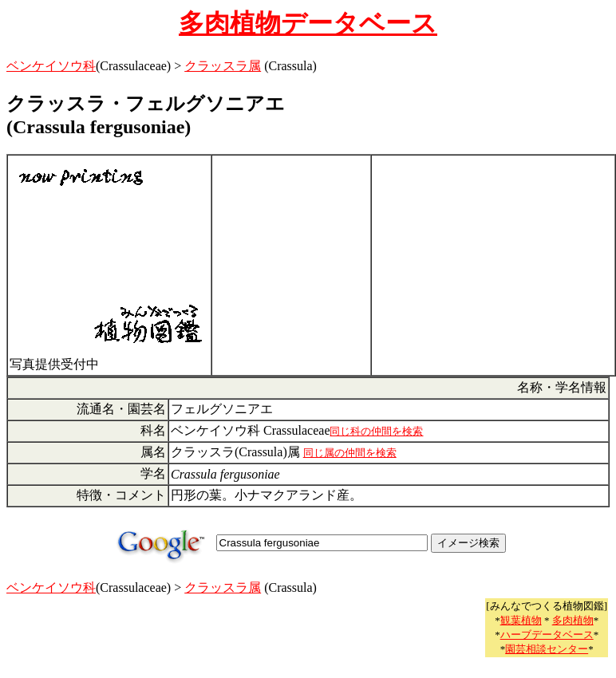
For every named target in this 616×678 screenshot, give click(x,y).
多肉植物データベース (308, 23)
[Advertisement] (291, 266)
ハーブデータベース (547, 635)
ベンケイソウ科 (51, 66)
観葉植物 (521, 620)
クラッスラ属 (223, 66)
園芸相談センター (547, 649)
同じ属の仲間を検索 (350, 453)
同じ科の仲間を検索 (376, 431)
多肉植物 (573, 620)
